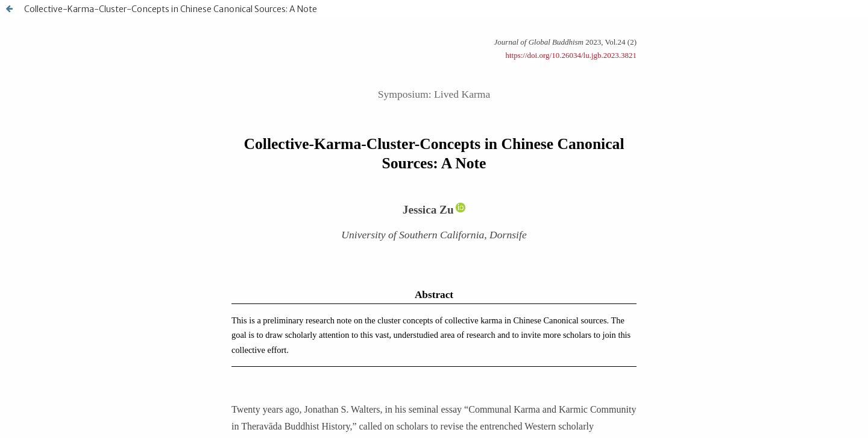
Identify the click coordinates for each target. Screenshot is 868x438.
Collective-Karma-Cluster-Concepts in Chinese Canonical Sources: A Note (171, 9)
